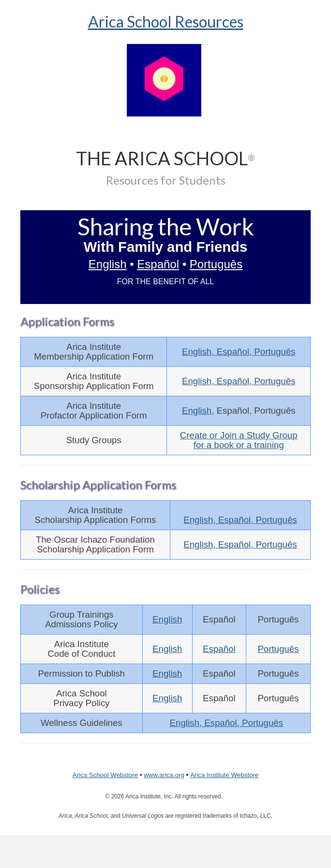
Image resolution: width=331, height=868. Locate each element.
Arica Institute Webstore (224, 775)
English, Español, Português (239, 352)
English (108, 264)
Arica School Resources (166, 22)
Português (216, 264)
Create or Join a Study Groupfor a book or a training (239, 440)
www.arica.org (164, 775)
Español (158, 264)
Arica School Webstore (105, 775)
